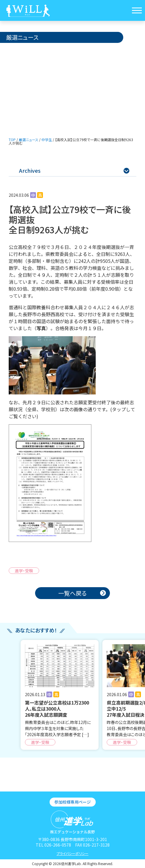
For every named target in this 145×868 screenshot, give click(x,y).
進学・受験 (24, 571)
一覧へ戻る (72, 593)
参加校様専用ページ (72, 802)
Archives (74, 170)
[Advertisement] (72, 86)
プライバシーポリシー (72, 853)
